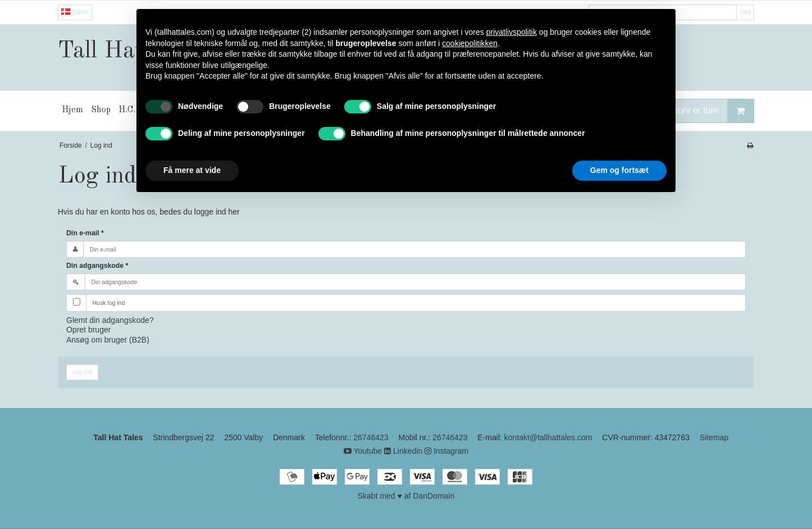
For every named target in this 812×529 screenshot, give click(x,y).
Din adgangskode (97, 266)
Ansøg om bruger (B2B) (108, 340)
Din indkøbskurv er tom (690, 111)
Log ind (83, 372)
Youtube (363, 451)
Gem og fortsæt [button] (619, 170)
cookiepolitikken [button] (470, 43)
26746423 (371, 437)
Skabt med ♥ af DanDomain (406, 496)
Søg (745, 12)
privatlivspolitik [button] (512, 32)
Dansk (75, 12)
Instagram (446, 451)
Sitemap (714, 437)
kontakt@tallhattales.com (548, 437)
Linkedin (403, 451)
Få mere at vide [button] (192, 170)
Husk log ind (109, 303)
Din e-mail (85, 233)
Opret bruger (88, 330)
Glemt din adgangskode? (110, 320)
